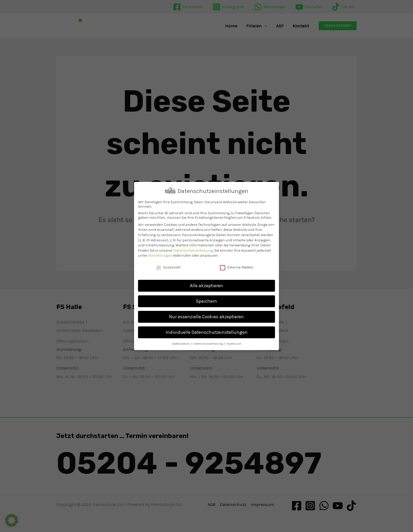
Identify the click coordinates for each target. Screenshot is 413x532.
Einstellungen (160, 255)
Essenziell (168, 267)
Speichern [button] (206, 300)
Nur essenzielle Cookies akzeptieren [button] (206, 316)
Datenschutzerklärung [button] (208, 343)
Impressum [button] (234, 343)
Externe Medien (237, 267)
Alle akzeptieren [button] (206, 285)
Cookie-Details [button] (181, 343)
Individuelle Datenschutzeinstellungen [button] (207, 331)
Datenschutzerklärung (193, 250)
